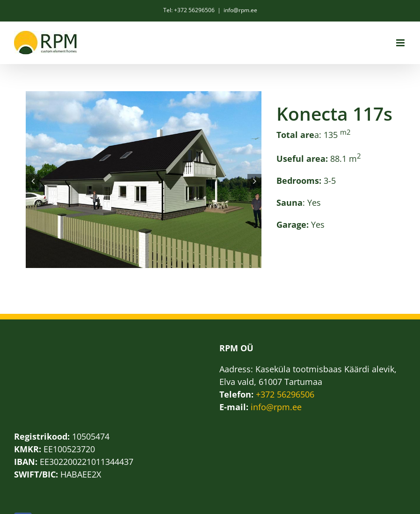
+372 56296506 (285, 394)
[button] (33, 181)
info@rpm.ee (240, 10)
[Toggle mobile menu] (401, 43)
